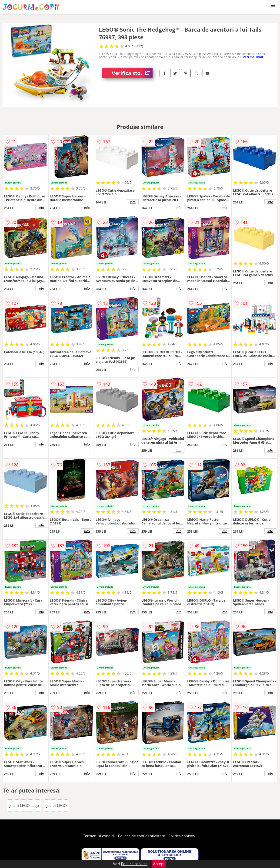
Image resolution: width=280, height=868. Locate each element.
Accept (159, 864)
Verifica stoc (132, 73)
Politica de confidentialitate (142, 836)
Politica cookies (182, 836)
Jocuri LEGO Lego (24, 806)
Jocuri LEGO (56, 806)
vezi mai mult (253, 57)
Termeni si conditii (99, 836)
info (41, 208)
